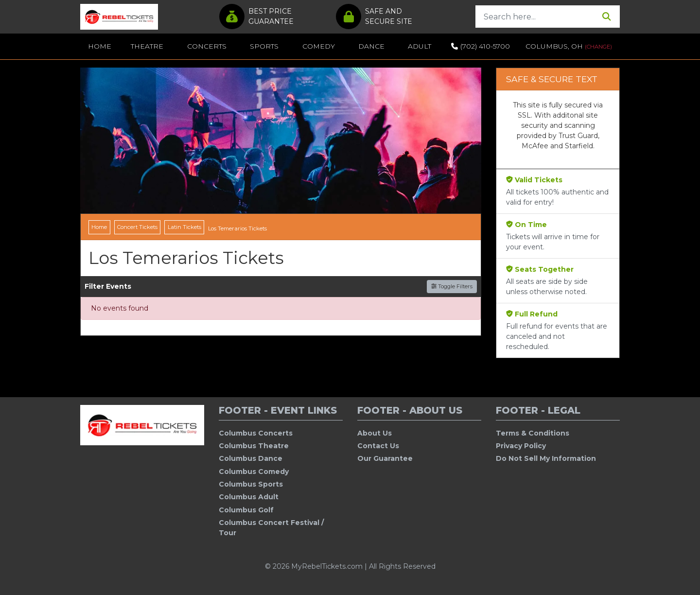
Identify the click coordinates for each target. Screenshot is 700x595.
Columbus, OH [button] (569, 46)
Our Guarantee (385, 458)
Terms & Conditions (533, 433)
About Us (375, 433)
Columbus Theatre (254, 446)
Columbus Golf (246, 510)
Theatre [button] (147, 46)
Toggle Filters (452, 286)
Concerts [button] (207, 46)
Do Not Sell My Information (546, 458)
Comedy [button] (319, 46)
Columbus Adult (249, 497)
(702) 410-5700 (481, 46)
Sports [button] (264, 46)
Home (100, 46)
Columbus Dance (251, 458)
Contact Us (378, 446)
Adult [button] (420, 46)
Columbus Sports (251, 484)
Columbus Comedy (254, 472)
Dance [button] (371, 46)
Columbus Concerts (256, 433)
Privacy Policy (521, 446)
